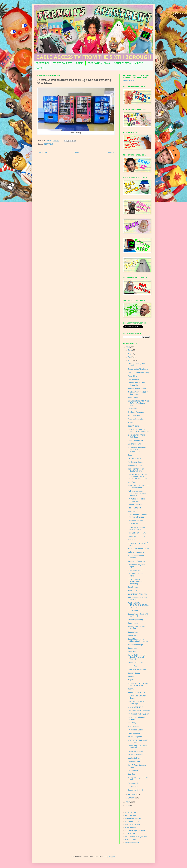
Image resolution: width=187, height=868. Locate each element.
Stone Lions (132, 590)
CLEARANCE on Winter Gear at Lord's (137, 528)
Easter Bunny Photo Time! (138, 594)
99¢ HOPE (132, 723)
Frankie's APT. (129, 81)
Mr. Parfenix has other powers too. (136, 500)
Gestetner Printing (135, 465)
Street (130, 455)
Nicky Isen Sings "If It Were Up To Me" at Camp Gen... (138, 403)
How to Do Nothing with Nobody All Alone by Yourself (137, 657)
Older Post (111, 152)
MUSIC (80, 63)
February (132, 794)
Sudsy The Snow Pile (136, 552)
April (130, 357)
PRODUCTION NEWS (99, 63)
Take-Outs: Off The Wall (137, 533)
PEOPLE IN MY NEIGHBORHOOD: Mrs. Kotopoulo (138, 605)
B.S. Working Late (135, 737)
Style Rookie (130, 833)
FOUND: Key (133, 787)
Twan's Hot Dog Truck (136, 536)
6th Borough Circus (135, 730)
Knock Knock (133, 623)
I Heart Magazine (132, 842)
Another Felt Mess (135, 758)
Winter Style (132, 376)
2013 (128, 347)
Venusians (132, 651)
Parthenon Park (134, 733)
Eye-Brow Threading (136, 412)
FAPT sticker (133, 524)
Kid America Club (132, 812)
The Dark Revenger (135, 520)
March (131, 360)
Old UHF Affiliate (134, 459)
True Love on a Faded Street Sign (136, 702)
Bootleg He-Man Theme (137, 388)
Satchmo (131, 689)
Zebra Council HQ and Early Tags (136, 436)
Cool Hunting (131, 827)
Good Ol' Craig (133, 426)
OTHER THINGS (122, 63)
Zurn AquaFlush (134, 379)
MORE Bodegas (134, 726)
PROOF (131, 680)
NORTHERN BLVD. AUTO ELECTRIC (138, 741)
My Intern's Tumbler (133, 818)
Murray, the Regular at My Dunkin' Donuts (138, 779)
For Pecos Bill (133, 771)
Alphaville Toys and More (135, 830)
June (130, 350)
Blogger (112, 857)
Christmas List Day (135, 762)
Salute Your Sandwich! (136, 561)
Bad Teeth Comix (132, 821)
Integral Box (132, 666)
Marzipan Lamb (134, 416)
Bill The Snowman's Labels (138, 549)
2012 (128, 802)
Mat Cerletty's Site (133, 825)
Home (77, 152)
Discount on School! (135, 790)
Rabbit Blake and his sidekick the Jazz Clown (138, 640)
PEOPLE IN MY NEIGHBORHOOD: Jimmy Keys (136, 581)
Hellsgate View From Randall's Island (136, 470)
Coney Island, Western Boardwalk (136, 384)
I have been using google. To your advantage (138, 516)
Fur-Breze (131, 511)
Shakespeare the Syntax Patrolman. (137, 598)
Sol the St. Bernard (135, 755)
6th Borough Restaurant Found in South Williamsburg (137, 450)
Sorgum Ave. (133, 632)
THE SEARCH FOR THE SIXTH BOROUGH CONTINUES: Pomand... (138, 477)
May (130, 354)
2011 (128, 806)
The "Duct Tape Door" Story (138, 372)
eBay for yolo (131, 815)
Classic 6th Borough (135, 751)
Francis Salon (133, 397)
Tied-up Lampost (134, 508)
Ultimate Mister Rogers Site (136, 837)
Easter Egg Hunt (134, 444)
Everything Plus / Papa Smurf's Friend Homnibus (138, 430)
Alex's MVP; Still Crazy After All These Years (139, 487)
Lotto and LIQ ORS (135, 707)
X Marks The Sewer (135, 504)
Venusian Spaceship (136, 419)
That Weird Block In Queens (139, 710)
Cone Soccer (133, 587)
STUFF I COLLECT (62, 63)
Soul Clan (131, 774)
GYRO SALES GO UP (136, 692)
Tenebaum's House (135, 462)
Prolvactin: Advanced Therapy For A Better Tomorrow (137, 493)
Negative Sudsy (134, 673)
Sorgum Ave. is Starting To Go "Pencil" (138, 615)
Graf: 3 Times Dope (135, 611)
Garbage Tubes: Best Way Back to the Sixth (138, 684)
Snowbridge (132, 648)
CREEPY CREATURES (137, 670)
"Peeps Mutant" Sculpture (138, 369)
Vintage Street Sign (135, 645)
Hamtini (131, 676)
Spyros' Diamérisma (135, 663)
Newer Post (43, 152)
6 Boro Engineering (135, 620)
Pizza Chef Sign (134, 783)
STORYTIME (42, 63)
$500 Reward (133, 482)
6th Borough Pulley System (138, 714)
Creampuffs (132, 409)
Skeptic (130, 422)
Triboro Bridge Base (135, 440)
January (131, 798)
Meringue (131, 540)
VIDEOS (139, 63)
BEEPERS (132, 636)
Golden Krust (131, 840)
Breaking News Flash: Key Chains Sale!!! (138, 393)
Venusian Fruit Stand (136, 570)
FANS (39, 68)
